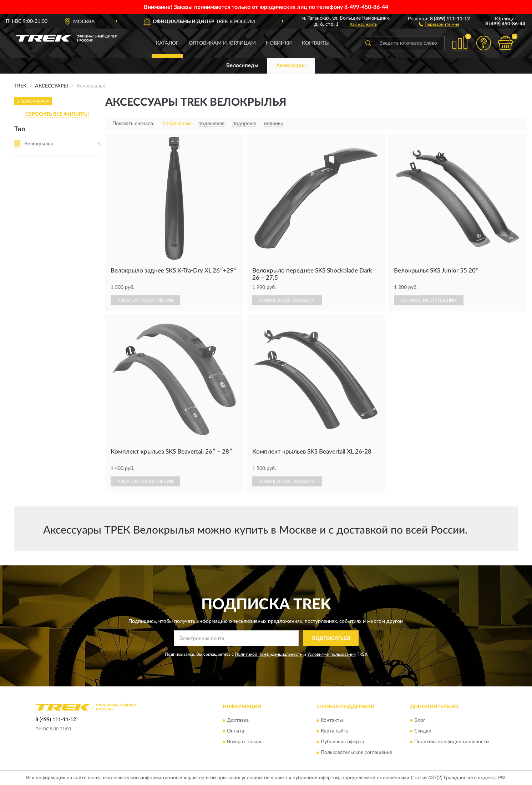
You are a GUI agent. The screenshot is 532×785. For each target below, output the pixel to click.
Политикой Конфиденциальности (269, 654)
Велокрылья (39, 144)
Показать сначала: (133, 124)
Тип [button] (20, 129)
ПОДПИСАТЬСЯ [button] (331, 639)
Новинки (279, 43)
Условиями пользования (331, 654)
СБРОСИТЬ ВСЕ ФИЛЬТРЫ (57, 114)
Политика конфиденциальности (452, 742)
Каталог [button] (167, 43)
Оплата (235, 731)
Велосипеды (242, 66)
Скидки (423, 731)
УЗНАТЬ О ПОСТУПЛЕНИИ (145, 300)
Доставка (238, 720)
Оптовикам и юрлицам (222, 43)
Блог (420, 720)
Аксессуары (291, 66)
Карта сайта (335, 731)
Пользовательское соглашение (356, 752)
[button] (439, 24)
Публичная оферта (342, 742)
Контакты (316, 43)
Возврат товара (245, 742)
